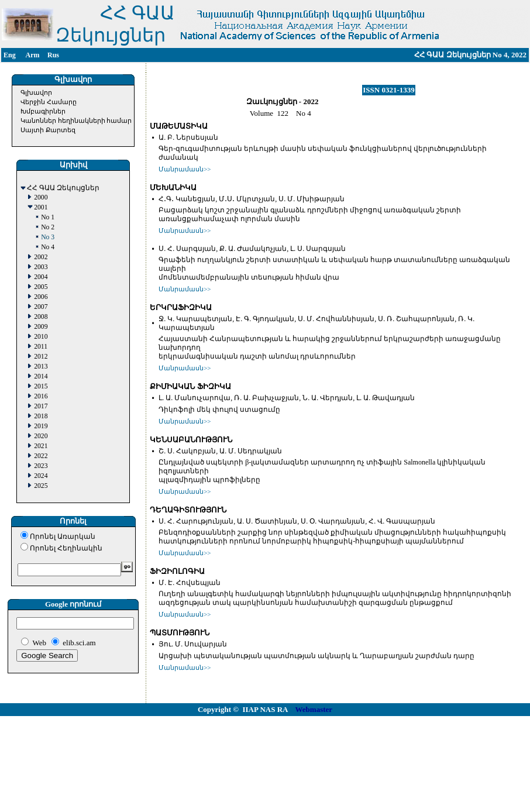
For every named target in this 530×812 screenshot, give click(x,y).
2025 (41, 486)
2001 (41, 207)
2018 (41, 416)
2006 (41, 297)
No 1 (48, 217)
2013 (41, 367)
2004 (41, 277)
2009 (41, 327)
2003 (41, 267)
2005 (41, 287)
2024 (41, 476)
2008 (41, 317)
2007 (41, 307)
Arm (33, 55)
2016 (41, 396)
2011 (41, 347)
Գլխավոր (36, 92)
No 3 (48, 237)
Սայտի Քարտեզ (48, 130)
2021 (41, 446)
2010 (41, 337)
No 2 (48, 227)
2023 (41, 466)
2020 (41, 436)
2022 (41, 456)
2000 (41, 197)
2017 (41, 406)
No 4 (48, 247)
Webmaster (314, 709)
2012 (41, 357)
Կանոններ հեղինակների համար (76, 121)
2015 (41, 386)
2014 (41, 376)
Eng (10, 55)
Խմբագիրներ (43, 111)
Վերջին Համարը (49, 102)
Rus (53, 55)
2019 (41, 426)
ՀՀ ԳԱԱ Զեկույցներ (63, 188)
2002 (41, 257)
